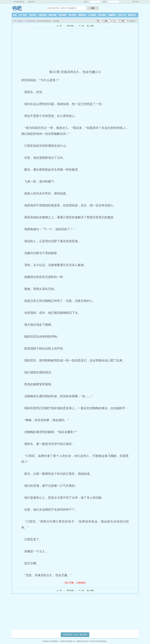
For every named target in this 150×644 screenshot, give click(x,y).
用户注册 (135, 2)
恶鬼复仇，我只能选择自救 (27, 21)
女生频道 (92, 15)
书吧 (17, 8)
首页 (15, 15)
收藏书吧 (31, 2)
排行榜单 (102, 15)
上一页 (59, 26)
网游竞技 (82, 15)
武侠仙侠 (43, 15)
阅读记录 (132, 15)
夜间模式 (132, 21)
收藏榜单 (112, 15)
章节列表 (70, 26)
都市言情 (53, 15)
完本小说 (122, 15)
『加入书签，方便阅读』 (75, 583)
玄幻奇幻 (33, 15)
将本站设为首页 (19, 2)
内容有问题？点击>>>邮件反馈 (75, 635)
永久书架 (23, 15)
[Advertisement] (75, 49)
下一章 (81, 26)
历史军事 (62, 15)
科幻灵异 (72, 15)
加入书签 (90, 26)
